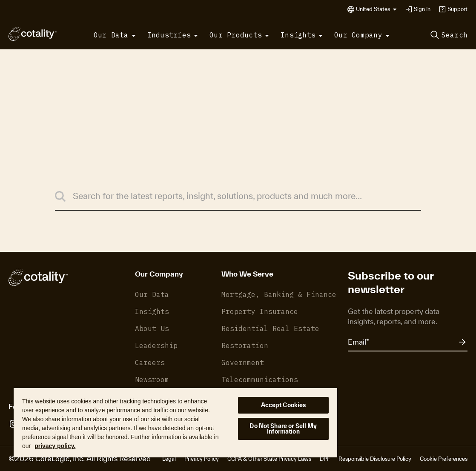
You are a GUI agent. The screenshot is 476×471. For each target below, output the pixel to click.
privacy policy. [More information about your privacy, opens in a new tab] (55, 446)
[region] (175, 422)
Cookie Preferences (444, 459)
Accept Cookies (284, 405)
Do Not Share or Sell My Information (283, 429)
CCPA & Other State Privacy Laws (269, 459)
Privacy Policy (202, 459)
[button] (376, 9)
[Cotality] (33, 34)
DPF (325, 459)
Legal (169, 459)
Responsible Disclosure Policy (375, 459)
